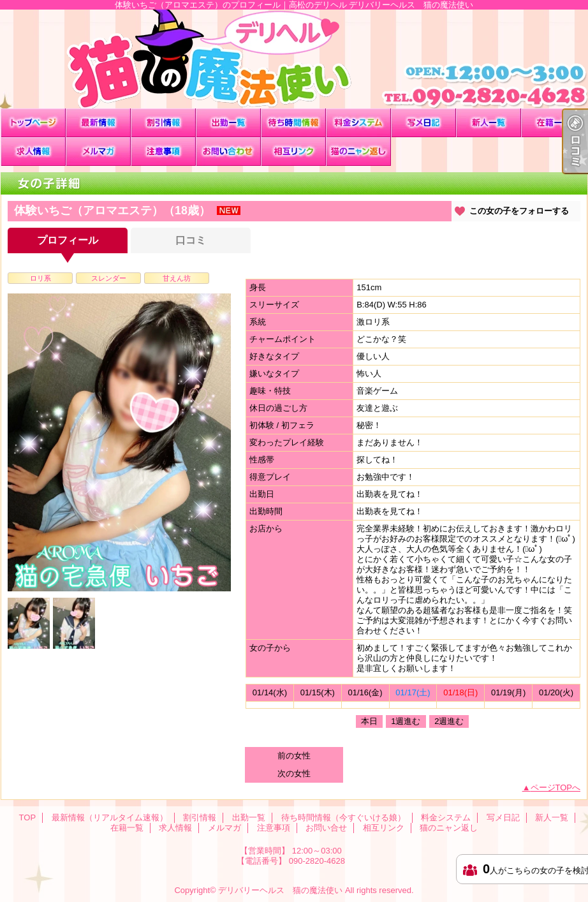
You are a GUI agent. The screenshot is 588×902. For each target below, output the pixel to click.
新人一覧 (489, 123)
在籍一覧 (554, 123)
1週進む (406, 721)
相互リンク (293, 152)
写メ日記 (423, 123)
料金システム (358, 123)
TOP (33, 123)
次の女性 (294, 773)
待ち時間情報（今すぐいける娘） (293, 123)
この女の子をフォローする (519, 211)
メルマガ (98, 152)
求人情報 (33, 152)
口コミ (191, 240)
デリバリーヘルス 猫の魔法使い (280, 890)
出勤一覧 (228, 123)
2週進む (449, 721)
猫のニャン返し (358, 152)
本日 (369, 721)
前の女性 (294, 756)
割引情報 (163, 123)
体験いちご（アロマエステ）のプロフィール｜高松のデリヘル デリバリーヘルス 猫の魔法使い (294, 59)
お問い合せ (228, 152)
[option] (119, 443)
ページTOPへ (556, 787)
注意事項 (163, 152)
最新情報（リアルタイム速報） (98, 123)
